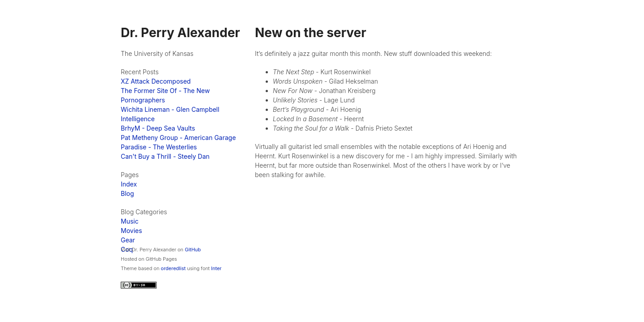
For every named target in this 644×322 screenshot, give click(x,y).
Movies (131, 231)
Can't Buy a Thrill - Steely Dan (165, 156)
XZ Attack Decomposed (156, 81)
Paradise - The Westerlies (159, 147)
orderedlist (174, 268)
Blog (127, 193)
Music (130, 221)
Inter (216, 268)
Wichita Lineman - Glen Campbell (170, 109)
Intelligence (138, 119)
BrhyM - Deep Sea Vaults (158, 128)
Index (129, 184)
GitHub (193, 250)
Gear (128, 240)
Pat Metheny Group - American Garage (178, 138)
